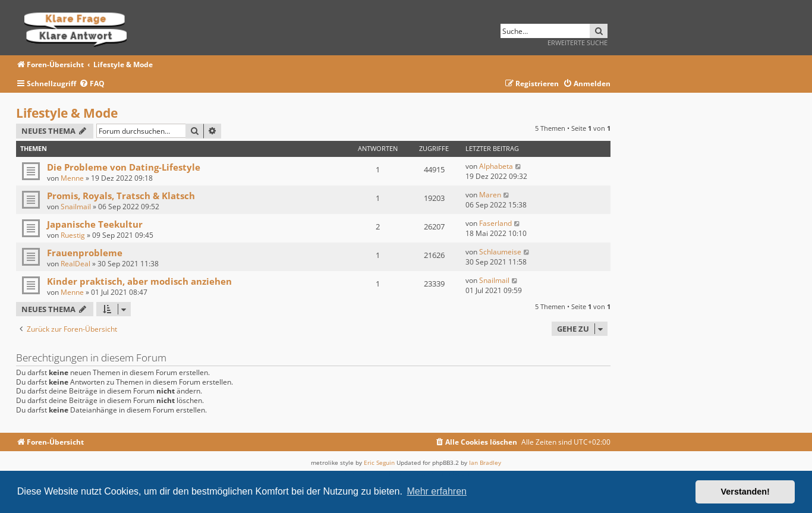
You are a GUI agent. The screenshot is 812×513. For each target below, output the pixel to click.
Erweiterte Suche (577, 43)
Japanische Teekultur (95, 224)
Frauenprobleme (85, 253)
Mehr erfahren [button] (437, 491)
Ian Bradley (485, 462)
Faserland (495, 223)
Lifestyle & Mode (67, 113)
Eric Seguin (379, 462)
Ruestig (73, 235)
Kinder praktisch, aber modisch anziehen (139, 281)
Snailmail (76, 207)
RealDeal (75, 264)
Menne (72, 178)
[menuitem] (92, 84)
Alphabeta (496, 166)
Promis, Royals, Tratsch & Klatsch (121, 196)
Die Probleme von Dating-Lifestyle (124, 167)
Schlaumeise (500, 252)
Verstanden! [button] (745, 492)
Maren (490, 195)
